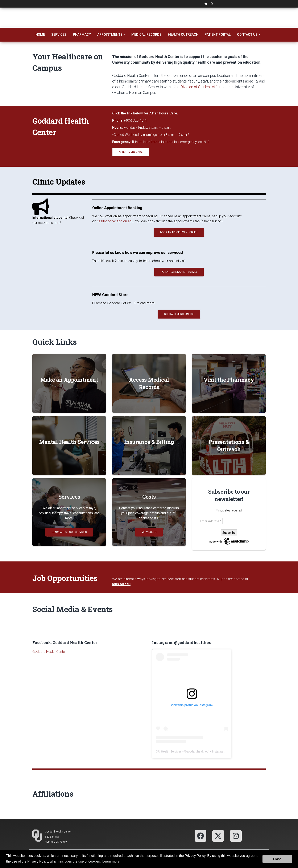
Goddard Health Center (49, 652)
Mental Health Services (69, 442)
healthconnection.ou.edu (115, 221)
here (57, 223)
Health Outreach (183, 35)
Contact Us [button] (247, 35)
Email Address (211, 521)
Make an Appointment (69, 380)
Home (40, 35)
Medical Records (146, 35)
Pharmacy (82, 35)
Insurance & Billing (149, 442)
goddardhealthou (197, 751)
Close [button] (277, 859)
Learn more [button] (111, 861)
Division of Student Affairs (201, 87)
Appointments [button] (110, 35)
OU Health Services (169, 751)
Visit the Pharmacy (229, 380)
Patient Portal (218, 35)
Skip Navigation (0, 8)
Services (59, 35)
